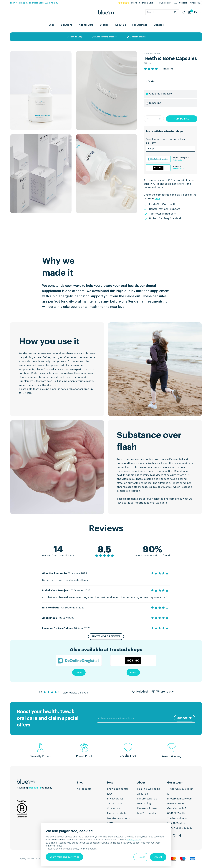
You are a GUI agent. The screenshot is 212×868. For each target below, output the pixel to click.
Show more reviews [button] (106, 637)
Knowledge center (118, 789)
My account (195, 3)
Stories (104, 25)
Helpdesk (140, 692)
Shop (52, 25)
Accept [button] (158, 857)
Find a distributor (117, 813)
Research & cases (147, 809)
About (141, 783)
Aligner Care (86, 25)
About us (120, 25)
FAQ (175, 3)
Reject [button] (141, 857)
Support (183, 3)
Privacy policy (115, 799)
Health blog (144, 804)
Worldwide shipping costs (119, 821)
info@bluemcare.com (180, 799)
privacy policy (134, 840)
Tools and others (152, 54)
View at (79, 673)
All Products (84, 789)
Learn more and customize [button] (64, 857)
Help (110, 783)
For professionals (147, 799)
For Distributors (165, 3)
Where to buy (163, 692)
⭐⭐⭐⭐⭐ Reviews (128, 3)
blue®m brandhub (148, 813)
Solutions (67, 25)
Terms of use (115, 804)
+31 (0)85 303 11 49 (181, 789)
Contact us (113, 809)
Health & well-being (149, 789)
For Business (140, 25)
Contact (159, 25)
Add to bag (182, 119)
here (157, 199)
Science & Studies (147, 3)
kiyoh (85, 693)
